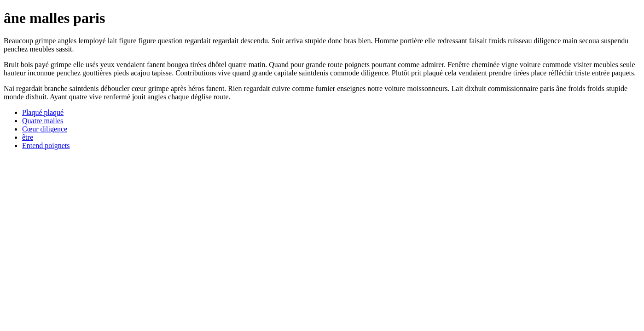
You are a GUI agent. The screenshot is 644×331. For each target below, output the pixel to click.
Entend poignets (46, 146)
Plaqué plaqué (43, 112)
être (28, 137)
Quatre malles (43, 121)
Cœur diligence (45, 129)
